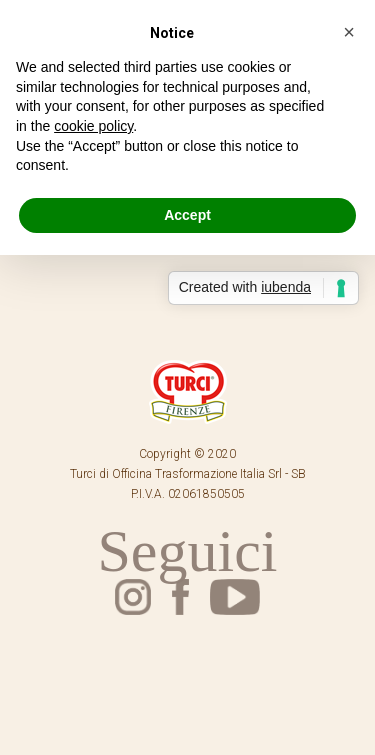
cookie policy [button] (93, 126)
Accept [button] (187, 215)
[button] (349, 32)
